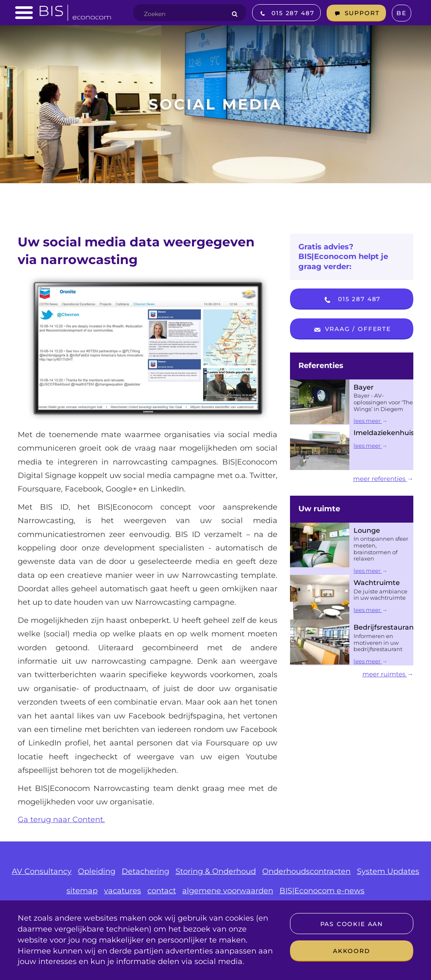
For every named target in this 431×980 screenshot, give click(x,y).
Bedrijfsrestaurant (385, 627)
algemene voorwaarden (228, 891)
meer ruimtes (388, 674)
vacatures (122, 891)
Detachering (145, 871)
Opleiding (97, 871)
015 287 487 (351, 300)
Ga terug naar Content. (61, 820)
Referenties (321, 366)
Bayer (364, 387)
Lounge (367, 530)
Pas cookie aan (352, 924)
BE (402, 13)
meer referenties (383, 479)
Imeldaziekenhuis (384, 433)
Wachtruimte (377, 583)
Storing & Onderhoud (216, 871)
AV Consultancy (42, 871)
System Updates (388, 871)
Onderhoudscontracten (306, 871)
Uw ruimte (319, 509)
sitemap (82, 891)
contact (162, 891)
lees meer (370, 421)
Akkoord (352, 951)
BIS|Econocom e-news (322, 891)
